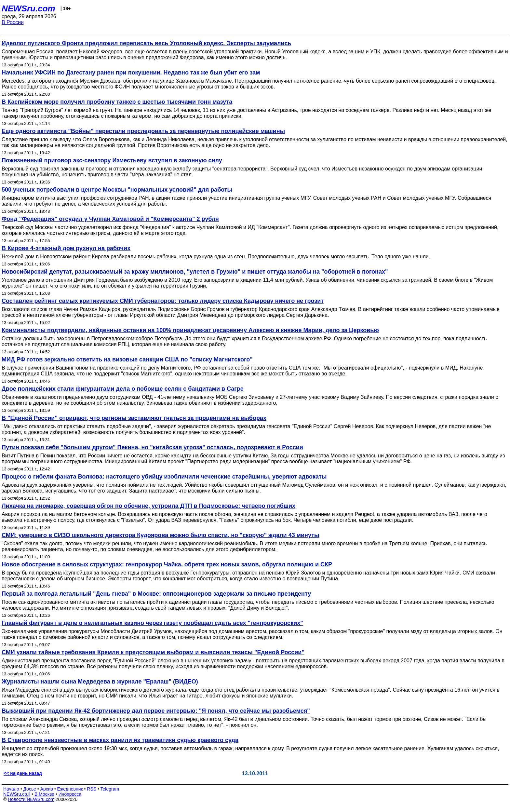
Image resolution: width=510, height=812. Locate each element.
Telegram (110, 789)
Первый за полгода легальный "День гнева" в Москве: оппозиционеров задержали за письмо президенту (156, 594)
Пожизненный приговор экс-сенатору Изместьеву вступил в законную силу (112, 160)
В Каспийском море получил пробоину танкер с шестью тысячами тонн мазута (117, 102)
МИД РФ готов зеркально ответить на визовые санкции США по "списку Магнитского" (127, 359)
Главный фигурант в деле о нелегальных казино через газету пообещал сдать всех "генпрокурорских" (152, 623)
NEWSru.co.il (17, 794)
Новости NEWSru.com (31, 799)
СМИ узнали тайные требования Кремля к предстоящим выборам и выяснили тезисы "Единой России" (153, 652)
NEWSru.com (28, 8)
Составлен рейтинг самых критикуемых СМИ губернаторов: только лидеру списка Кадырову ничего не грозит (163, 301)
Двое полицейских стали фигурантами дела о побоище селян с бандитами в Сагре (123, 389)
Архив (47, 789)
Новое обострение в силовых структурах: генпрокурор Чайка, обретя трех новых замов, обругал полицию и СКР (167, 564)
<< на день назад (23, 773)
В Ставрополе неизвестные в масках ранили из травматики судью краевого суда (120, 740)
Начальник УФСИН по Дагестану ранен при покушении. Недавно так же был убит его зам (131, 73)
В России (13, 22)
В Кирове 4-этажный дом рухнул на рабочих (66, 248)
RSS (92, 789)
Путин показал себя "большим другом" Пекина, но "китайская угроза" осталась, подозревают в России (152, 447)
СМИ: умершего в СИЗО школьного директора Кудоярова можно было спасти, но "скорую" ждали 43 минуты (160, 535)
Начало (11, 789)
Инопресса (70, 794)
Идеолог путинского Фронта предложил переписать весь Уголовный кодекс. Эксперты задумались (147, 43)
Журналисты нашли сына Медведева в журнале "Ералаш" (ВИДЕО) (100, 682)
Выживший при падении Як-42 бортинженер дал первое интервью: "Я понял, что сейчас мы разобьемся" (156, 711)
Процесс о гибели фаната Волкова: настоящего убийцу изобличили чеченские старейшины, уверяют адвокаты (164, 477)
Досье (30, 789)
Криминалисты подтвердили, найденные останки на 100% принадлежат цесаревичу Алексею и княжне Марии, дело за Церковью (190, 330)
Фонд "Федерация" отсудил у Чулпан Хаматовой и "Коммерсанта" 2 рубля (110, 219)
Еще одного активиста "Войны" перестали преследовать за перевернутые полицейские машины (143, 131)
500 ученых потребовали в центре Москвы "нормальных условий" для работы (117, 190)
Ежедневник (70, 789)
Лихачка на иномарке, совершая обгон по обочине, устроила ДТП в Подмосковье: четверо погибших (148, 506)
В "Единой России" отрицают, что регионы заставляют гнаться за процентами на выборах (134, 418)
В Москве (44, 794)
